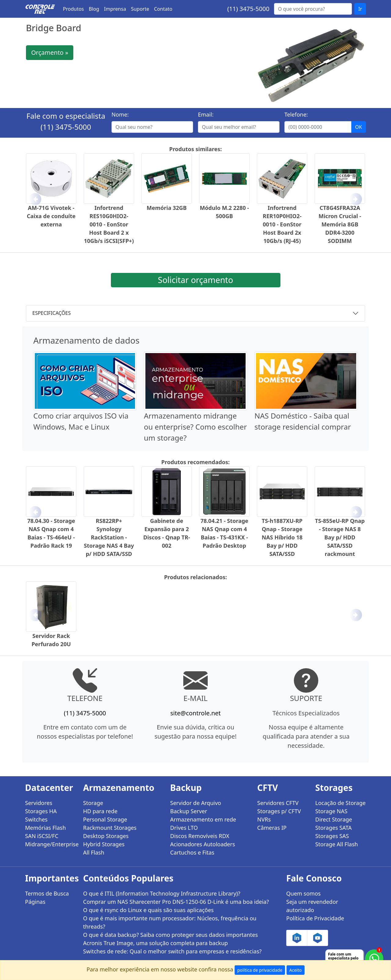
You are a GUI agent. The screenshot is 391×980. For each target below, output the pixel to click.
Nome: (120, 114)
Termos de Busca (47, 893)
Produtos (73, 9)
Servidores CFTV (278, 803)
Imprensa (115, 9)
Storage (93, 803)
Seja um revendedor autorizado (312, 906)
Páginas (35, 902)
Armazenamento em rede (203, 819)
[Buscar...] (313, 9)
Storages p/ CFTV (279, 811)
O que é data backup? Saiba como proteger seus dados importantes (170, 935)
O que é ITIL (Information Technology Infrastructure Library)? (162, 893)
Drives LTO (184, 828)
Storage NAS (331, 811)
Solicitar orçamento (195, 280)
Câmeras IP (272, 828)
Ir (360, 9)
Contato (163, 9)
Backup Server (189, 811)
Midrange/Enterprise (50, 844)
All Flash (94, 852)
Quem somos (303, 893)
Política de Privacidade (315, 918)
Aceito (296, 970)
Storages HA (41, 811)
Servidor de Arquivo (196, 803)
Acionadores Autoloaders (203, 844)
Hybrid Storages (104, 844)
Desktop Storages (106, 836)
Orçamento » (50, 52)
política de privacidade (260, 970)
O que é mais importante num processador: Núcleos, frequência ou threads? (170, 922)
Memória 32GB (167, 208)
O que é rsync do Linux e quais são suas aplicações (148, 910)
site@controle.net (195, 713)
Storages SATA (333, 828)
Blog (94, 9)
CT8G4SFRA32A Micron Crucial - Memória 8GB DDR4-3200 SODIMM (340, 224)
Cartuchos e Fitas (192, 852)
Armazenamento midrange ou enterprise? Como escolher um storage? (195, 427)
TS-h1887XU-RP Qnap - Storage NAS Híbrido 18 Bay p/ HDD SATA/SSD (282, 537)
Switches (36, 819)
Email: (206, 114)
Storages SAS (332, 836)
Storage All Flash (337, 844)
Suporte (140, 9)
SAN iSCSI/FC (42, 836)
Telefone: (296, 114)
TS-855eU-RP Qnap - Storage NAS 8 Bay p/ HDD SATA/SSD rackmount (340, 537)
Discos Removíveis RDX (200, 836)
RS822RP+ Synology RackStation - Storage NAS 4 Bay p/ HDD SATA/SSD (109, 537)
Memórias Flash (46, 828)
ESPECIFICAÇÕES (52, 313)
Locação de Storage (340, 803)
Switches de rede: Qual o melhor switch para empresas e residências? (172, 951)
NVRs (264, 819)
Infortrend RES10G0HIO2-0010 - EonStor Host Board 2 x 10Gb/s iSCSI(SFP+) (109, 224)
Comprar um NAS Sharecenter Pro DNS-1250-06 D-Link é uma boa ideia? (176, 902)
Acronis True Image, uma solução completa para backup (155, 943)
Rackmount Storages (110, 828)
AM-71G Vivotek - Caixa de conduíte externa (51, 216)
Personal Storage (105, 819)
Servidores (39, 803)
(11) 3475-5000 (248, 9)
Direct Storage (334, 819)
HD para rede (100, 811)
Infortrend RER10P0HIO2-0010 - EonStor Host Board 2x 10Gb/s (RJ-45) (282, 224)
